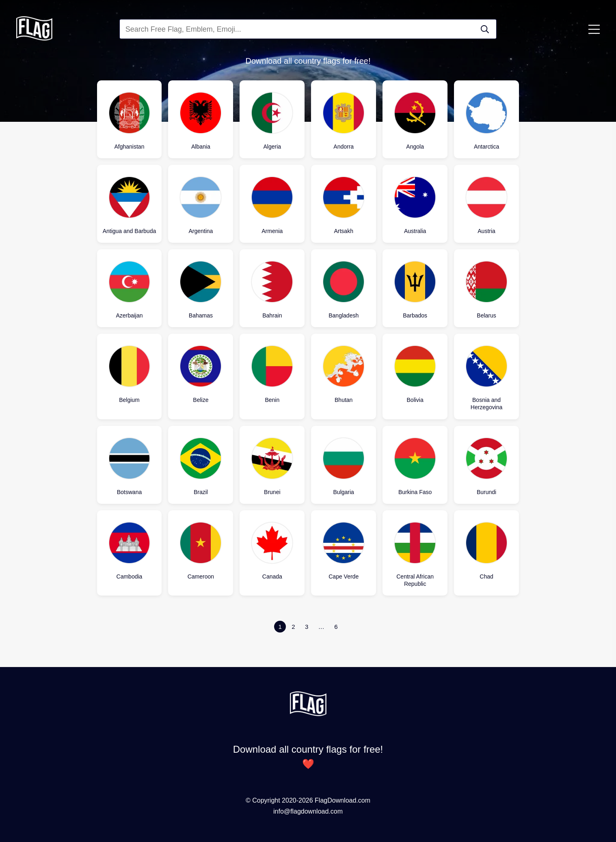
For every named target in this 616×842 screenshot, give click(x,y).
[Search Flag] (485, 29)
